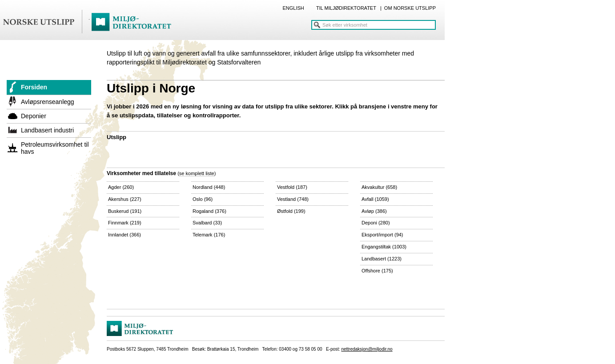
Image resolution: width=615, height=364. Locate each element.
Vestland (293, 199)
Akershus (125, 199)
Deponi (376, 223)
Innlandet (125, 235)
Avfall (375, 199)
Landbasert (382, 259)
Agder (121, 187)
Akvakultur (379, 187)
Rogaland (209, 211)
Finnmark (125, 223)
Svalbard (207, 223)
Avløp (374, 211)
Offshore (377, 271)
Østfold (291, 211)
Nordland (209, 187)
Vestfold (292, 187)
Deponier (34, 116)
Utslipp (117, 137)
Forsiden (34, 87)
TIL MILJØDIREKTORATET (346, 8)
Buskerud (125, 211)
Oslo (203, 199)
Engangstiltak (384, 247)
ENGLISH (293, 8)
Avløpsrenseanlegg (48, 102)
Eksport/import (382, 235)
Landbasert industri (47, 130)
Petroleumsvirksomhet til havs (55, 148)
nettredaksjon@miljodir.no (367, 349)
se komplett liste (197, 173)
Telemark (209, 235)
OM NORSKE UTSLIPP (410, 8)
